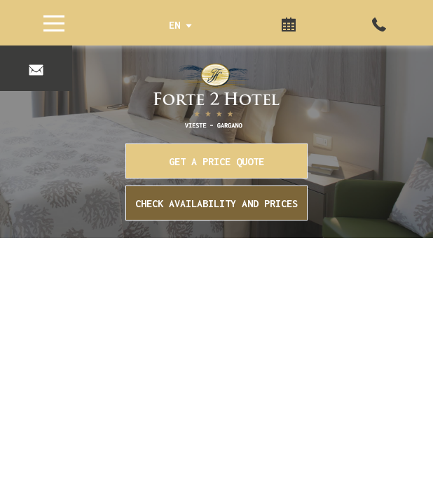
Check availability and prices (216, 203)
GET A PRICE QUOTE (216, 161)
